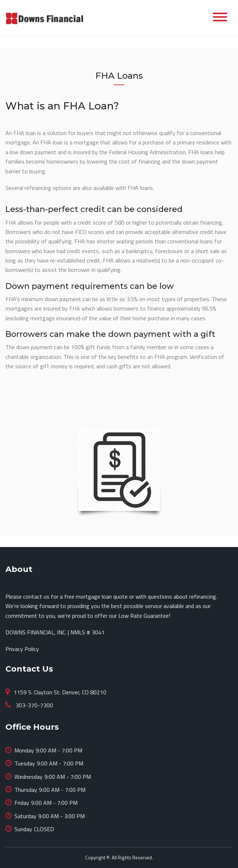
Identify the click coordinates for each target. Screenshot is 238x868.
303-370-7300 (34, 705)
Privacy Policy (22, 649)
